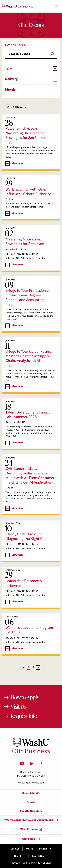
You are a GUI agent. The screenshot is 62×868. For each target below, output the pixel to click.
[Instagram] (41, 764)
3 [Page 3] (33, 667)
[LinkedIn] (32, 764)
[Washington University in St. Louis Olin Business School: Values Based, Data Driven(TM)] (31, 753)
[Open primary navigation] (57, 6)
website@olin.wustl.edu (31, 783)
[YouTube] (22, 764)
